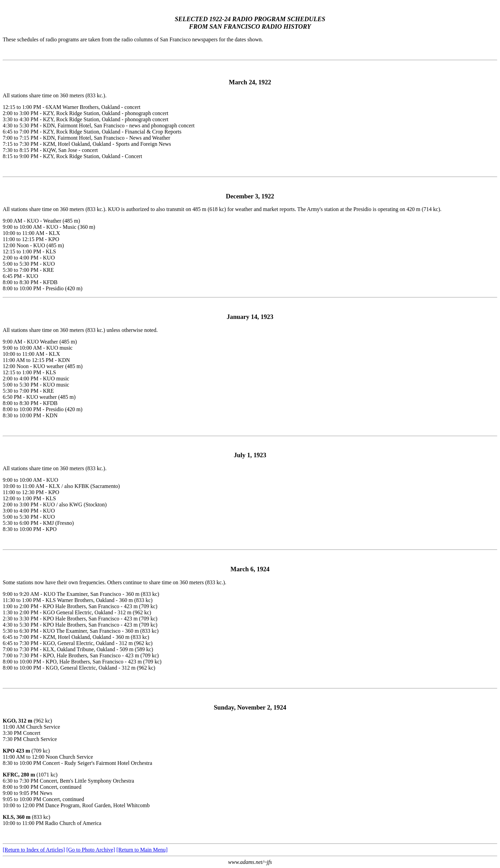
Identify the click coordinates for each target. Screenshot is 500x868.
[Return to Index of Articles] (34, 850)
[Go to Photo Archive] (91, 850)
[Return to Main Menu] (142, 850)
